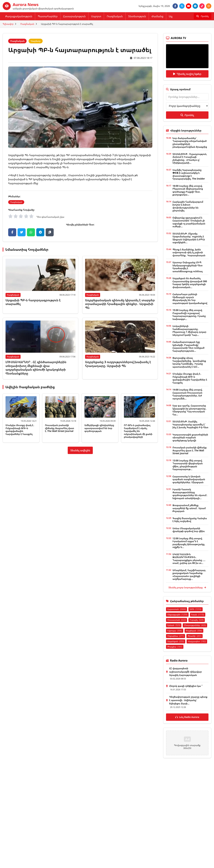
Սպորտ (96, 16)
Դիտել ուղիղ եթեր (187, 74)
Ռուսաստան (177, 620)
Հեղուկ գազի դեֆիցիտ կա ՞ (186, 686)
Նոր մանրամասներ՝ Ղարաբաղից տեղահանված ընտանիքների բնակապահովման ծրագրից (190, 143)
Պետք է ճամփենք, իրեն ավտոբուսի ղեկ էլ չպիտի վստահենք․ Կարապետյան (189, 252)
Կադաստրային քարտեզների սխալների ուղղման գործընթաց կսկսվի (190, 437)
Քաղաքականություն (19, 16)
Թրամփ (195, 636)
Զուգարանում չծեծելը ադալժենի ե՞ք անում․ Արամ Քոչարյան (189, 508)
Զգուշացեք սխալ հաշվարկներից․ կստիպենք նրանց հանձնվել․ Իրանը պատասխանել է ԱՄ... (189, 362)
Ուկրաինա (176, 636)
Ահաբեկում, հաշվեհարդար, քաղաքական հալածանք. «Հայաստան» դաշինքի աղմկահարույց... (189, 575)
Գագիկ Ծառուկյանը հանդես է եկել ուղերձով (190, 520)
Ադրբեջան (176, 641)
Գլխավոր (8, 24)
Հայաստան (177, 609)
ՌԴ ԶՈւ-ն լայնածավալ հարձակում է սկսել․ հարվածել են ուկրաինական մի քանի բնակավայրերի (138, 431)
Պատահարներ (48, 16)
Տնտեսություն (137, 16)
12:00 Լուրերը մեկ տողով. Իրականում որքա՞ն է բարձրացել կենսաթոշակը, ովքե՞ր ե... (189, 543)
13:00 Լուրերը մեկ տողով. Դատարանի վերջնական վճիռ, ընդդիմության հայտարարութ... (188, 465)
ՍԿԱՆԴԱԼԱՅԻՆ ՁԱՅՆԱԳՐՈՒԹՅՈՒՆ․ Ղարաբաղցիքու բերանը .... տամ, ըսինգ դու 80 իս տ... (189, 559)
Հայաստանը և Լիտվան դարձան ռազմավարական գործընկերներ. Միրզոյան (189, 479)
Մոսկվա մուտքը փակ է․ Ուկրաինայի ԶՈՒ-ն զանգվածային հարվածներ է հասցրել (20, 430)
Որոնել (187, 115)
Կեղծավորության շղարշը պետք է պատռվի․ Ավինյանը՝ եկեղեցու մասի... (188, 700)
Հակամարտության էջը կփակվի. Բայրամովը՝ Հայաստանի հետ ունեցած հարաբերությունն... (189, 346)
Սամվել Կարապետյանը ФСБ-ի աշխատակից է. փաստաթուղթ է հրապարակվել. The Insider (189, 174)
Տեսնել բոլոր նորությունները (187, 587)
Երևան (174, 625)
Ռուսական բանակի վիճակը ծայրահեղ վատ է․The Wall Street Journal (60, 428)
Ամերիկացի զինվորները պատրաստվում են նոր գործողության (99, 428)
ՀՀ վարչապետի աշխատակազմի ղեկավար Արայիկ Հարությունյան (185, 672)
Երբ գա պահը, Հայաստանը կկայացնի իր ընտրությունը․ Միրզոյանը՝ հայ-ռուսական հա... (190, 410)
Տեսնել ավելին (80, 450)
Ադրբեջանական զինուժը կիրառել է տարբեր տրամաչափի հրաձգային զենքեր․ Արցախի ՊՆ (120, 304)
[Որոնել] (203, 16)
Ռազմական (115, 16)
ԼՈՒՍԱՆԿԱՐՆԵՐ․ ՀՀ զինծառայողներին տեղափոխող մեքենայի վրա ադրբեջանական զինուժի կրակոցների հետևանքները (36, 368)
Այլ (171, 16)
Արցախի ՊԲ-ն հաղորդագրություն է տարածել (33, 302)
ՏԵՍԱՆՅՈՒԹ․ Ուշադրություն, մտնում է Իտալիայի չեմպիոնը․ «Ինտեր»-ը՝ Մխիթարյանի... (190, 158)
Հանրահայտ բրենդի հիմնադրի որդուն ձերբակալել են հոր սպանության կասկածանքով (190, 299)
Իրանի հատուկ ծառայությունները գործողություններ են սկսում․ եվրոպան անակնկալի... (190, 494)
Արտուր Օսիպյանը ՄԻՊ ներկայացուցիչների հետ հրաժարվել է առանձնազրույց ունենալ (188, 267)
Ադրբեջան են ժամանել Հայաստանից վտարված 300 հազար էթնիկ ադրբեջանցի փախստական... (190, 283)
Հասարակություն (74, 16)
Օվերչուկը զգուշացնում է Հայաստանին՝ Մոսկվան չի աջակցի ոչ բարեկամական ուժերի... (189, 222)
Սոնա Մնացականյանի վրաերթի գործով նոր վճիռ (189, 530)
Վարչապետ (197, 641)
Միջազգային (177, 615)
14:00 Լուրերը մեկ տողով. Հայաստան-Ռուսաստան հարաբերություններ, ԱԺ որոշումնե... (188, 394)
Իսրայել (197, 620)
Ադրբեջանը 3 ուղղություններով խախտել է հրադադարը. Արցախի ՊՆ (118, 364)
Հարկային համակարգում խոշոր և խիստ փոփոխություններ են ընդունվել (188, 206)
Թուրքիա (175, 647)
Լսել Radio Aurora (187, 717)
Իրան (198, 615)
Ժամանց (157, 16)
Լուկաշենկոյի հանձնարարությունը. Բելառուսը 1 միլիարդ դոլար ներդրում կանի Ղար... (189, 330)
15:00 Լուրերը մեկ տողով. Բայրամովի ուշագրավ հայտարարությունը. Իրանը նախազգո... (189, 315)
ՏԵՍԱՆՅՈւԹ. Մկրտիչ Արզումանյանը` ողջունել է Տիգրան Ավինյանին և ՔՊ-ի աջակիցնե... (189, 238)
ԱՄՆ (196, 609)
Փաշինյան (194, 631)
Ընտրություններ (195, 625)
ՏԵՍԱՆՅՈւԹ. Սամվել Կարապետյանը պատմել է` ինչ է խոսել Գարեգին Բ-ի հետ (190, 424)
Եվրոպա (175, 631)
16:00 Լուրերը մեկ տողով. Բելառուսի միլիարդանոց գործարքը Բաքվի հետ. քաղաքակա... (188, 190)
